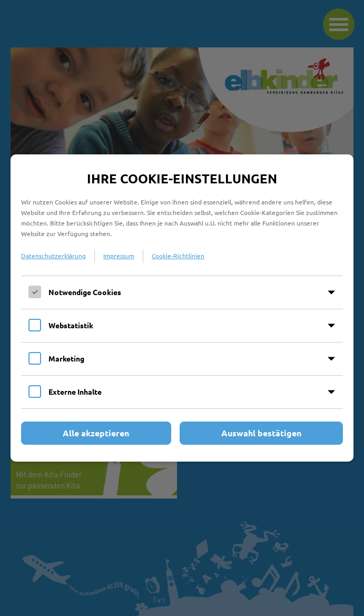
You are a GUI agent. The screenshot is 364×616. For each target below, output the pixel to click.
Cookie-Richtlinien (178, 256)
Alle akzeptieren (96, 433)
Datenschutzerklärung (53, 256)
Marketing (66, 358)
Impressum (119, 256)
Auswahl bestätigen (261, 433)
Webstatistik (71, 325)
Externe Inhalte (75, 392)
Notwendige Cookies (85, 292)
